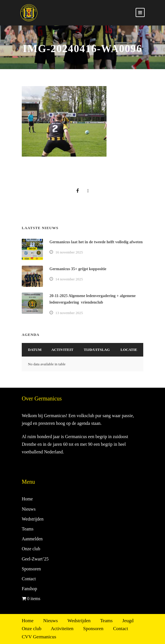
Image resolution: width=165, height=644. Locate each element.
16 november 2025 (69, 252)
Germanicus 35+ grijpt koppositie (78, 269)
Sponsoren (31, 569)
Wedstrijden (33, 519)
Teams (28, 529)
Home (27, 499)
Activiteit (62, 350)
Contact (29, 579)
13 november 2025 (69, 313)
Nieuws (29, 509)
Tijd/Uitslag (97, 350)
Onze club (31, 549)
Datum (35, 350)
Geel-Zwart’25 (35, 559)
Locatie (129, 350)
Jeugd (128, 621)
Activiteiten (62, 629)
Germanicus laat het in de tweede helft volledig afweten (96, 242)
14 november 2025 (69, 279)
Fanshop (29, 589)
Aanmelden (32, 539)
